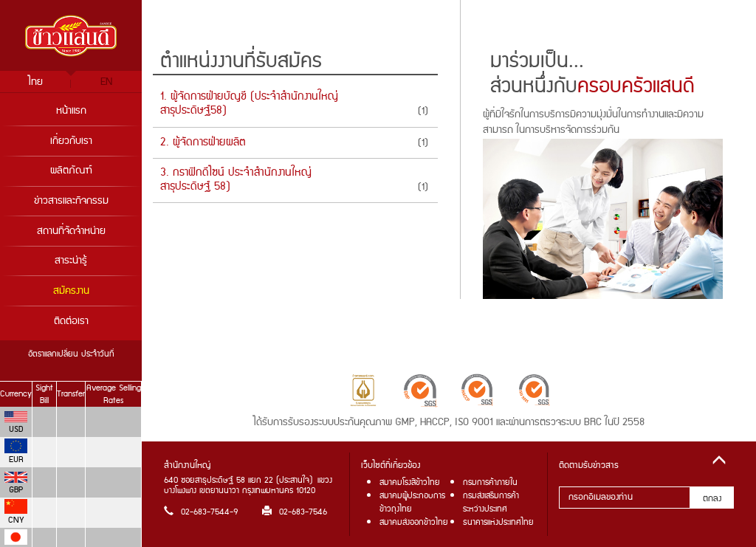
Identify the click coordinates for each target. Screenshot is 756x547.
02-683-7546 (295, 512)
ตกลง (712, 499)
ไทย (35, 82)
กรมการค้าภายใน (490, 482)
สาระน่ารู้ (71, 261)
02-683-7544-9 (201, 512)
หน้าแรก (71, 111)
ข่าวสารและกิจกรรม (71, 201)
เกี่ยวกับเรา (71, 141)
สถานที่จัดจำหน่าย (71, 231)
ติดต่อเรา (71, 321)
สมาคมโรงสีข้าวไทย (410, 482)
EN (106, 82)
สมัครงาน (71, 291)
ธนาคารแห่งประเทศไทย (498, 522)
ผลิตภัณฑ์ (71, 171)
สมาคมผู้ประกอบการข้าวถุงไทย (412, 502)
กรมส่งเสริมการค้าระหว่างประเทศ (491, 502)
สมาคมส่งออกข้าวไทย (414, 522)
